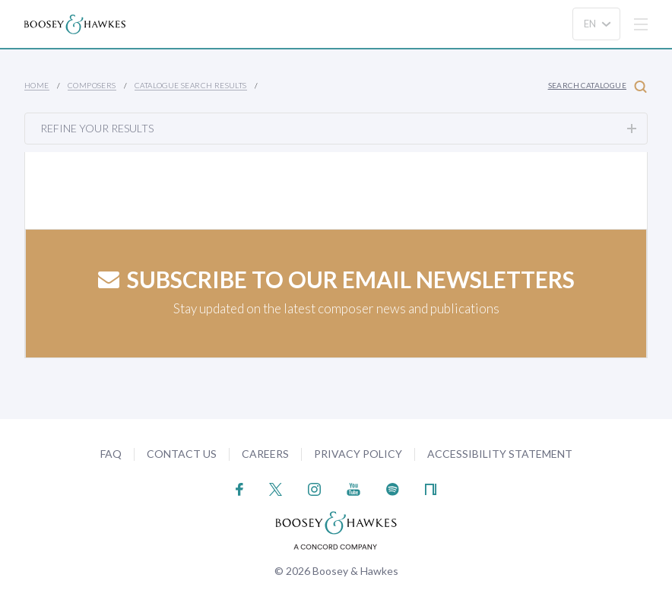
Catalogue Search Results (191, 85)
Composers (92, 85)
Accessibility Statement (500, 454)
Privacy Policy (358, 454)
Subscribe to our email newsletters (336, 279)
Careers (265, 454)
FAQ (111, 454)
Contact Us (182, 454)
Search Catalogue (598, 86)
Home (37, 85)
